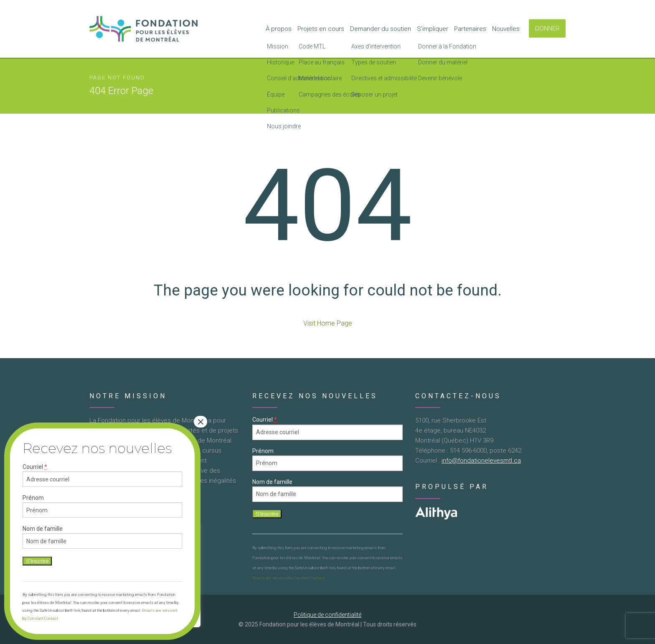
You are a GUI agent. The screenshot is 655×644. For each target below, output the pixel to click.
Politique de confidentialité (327, 615)
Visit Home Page (328, 323)
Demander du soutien (381, 29)
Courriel (265, 420)
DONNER (547, 28)
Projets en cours (321, 29)
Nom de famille (272, 482)
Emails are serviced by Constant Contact (288, 578)
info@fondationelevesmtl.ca (481, 461)
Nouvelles (506, 29)
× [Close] (201, 422)
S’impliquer (433, 29)
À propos (279, 29)
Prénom (263, 451)
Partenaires (470, 29)
